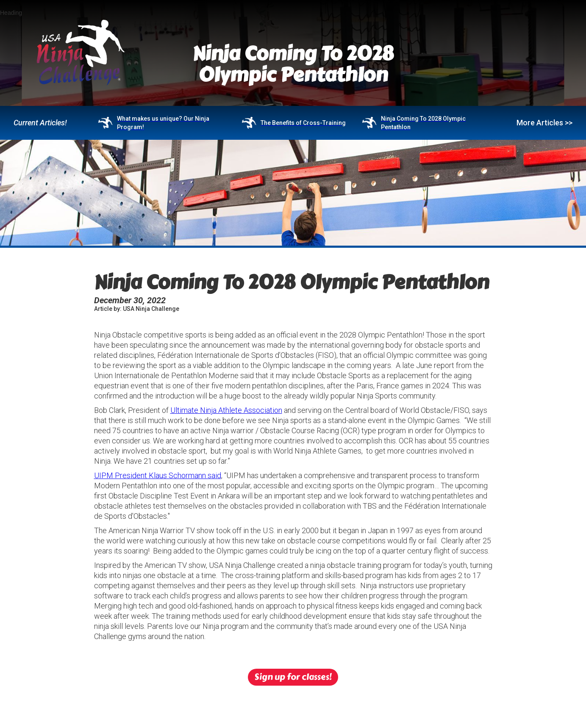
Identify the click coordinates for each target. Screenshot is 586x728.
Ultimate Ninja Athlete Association (226, 410)
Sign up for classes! (293, 677)
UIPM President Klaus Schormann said (158, 475)
